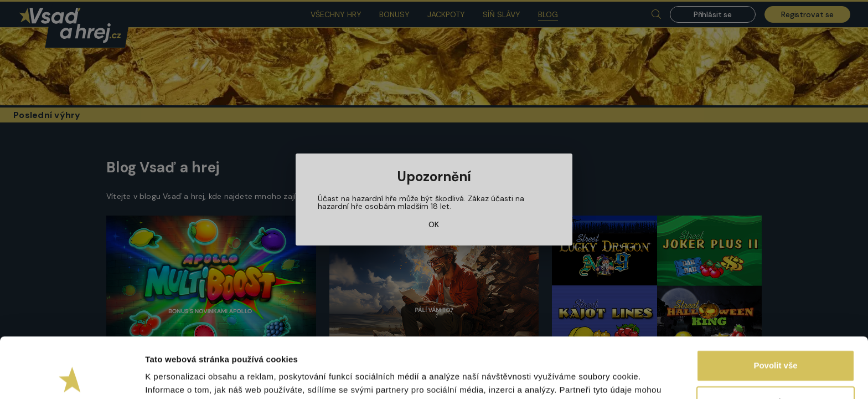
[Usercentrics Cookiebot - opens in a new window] (72, 377)
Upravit (776, 345)
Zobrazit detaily (176, 377)
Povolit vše (775, 309)
